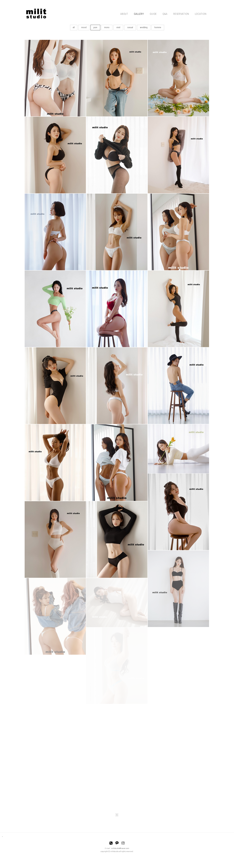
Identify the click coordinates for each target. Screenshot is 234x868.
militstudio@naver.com (120, 848)
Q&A (165, 14)
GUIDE (153, 14)
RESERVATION (181, 14)
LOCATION (201, 14)
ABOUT (124, 14)
